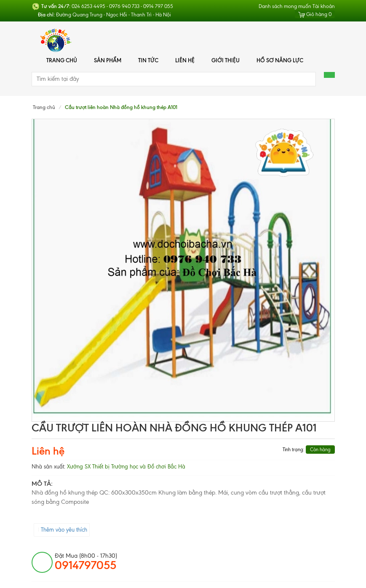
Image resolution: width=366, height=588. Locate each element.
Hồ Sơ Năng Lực (280, 60)
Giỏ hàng (315, 14)
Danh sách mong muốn (285, 6)
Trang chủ (62, 60)
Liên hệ (185, 60)
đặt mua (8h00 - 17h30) (86, 562)
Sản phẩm (108, 60)
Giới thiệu (226, 60)
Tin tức (148, 60)
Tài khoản (324, 6)
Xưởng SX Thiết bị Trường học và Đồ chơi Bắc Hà (126, 467)
